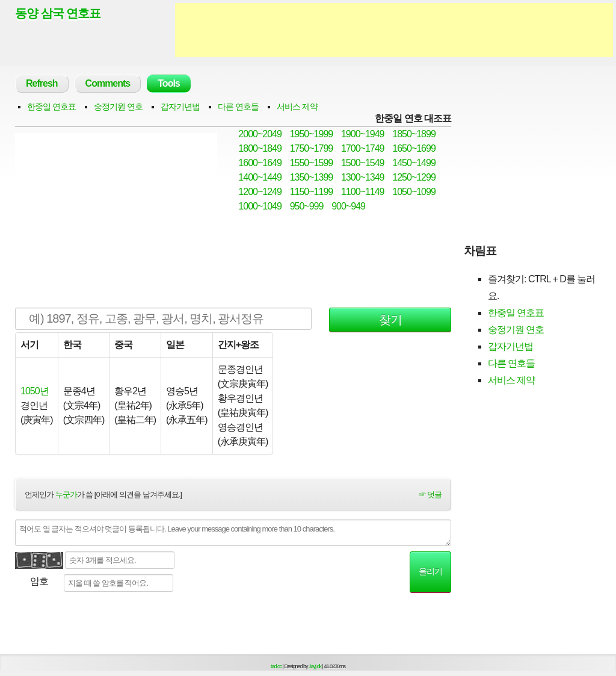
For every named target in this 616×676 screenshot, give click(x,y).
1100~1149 (363, 192)
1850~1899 (414, 134)
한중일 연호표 (51, 107)
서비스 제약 (297, 107)
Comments (108, 83)
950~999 (307, 206)
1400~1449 (260, 177)
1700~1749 (363, 148)
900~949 (348, 206)
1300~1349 (363, 177)
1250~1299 (414, 177)
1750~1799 (312, 148)
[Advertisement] (394, 30)
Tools (168, 83)
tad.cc (276, 666)
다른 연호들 (238, 107)
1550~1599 (312, 163)
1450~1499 (414, 163)
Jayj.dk (315, 666)
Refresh (42, 83)
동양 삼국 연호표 (58, 13)
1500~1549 (363, 163)
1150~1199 (312, 192)
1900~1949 (363, 134)
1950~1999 (312, 134)
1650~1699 (414, 148)
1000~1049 (260, 206)
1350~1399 (312, 177)
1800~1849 (260, 148)
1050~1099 (414, 192)
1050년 (35, 391)
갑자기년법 (180, 107)
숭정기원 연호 (118, 107)
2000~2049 (260, 134)
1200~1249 (260, 192)
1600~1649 (260, 163)
